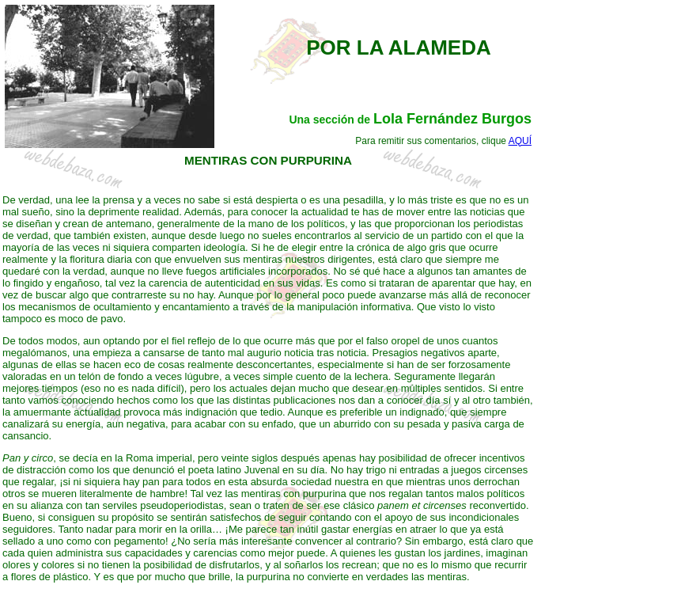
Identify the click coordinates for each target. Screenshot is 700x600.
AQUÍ (520, 141)
